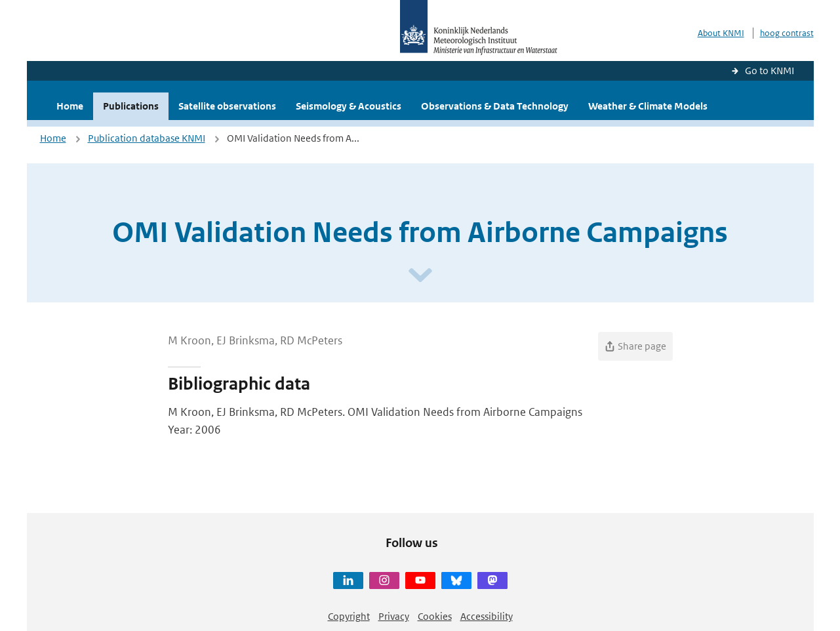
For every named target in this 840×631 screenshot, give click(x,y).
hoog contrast (787, 33)
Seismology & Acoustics (349, 106)
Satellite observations (227, 106)
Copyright (349, 616)
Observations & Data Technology (495, 106)
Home (70, 106)
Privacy (394, 616)
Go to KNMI (770, 71)
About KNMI (721, 33)
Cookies (435, 616)
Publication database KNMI (147, 138)
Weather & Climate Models (648, 106)
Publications (131, 106)
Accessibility (487, 616)
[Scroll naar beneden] (420, 276)
